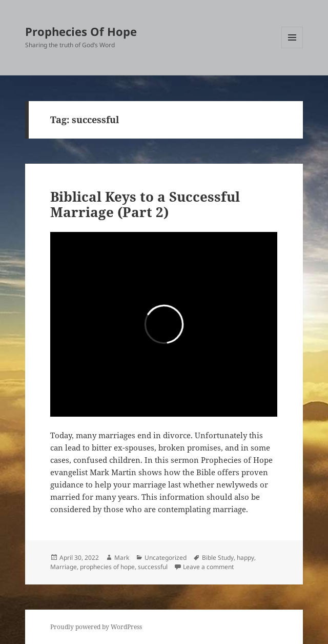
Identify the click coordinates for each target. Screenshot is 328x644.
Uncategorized (166, 558)
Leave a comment (208, 567)
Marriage (64, 567)
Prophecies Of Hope (81, 31)
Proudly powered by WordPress (96, 627)
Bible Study (218, 558)
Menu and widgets (292, 48)
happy (245, 558)
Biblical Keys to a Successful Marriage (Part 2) (145, 204)
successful (153, 567)
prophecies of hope (107, 567)
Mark (122, 558)
